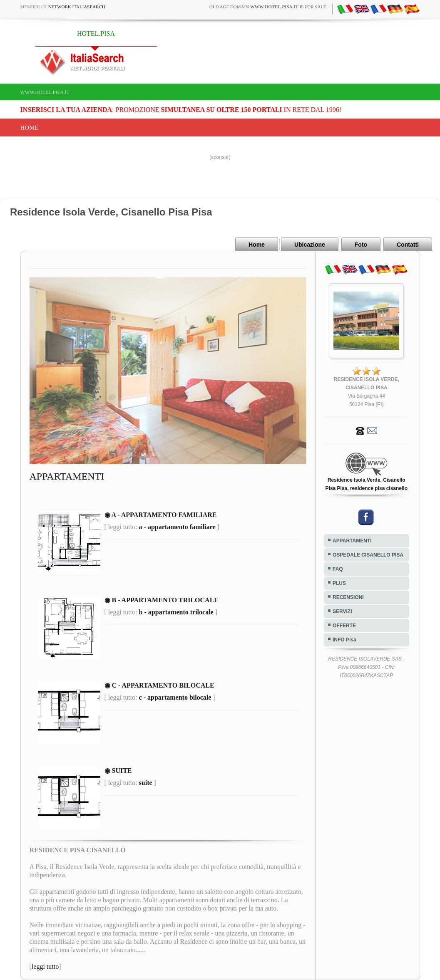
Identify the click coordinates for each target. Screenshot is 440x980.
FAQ (338, 569)
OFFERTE (344, 626)
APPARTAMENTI (352, 541)
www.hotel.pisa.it (45, 92)
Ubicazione (310, 245)
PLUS (339, 583)
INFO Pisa (344, 640)
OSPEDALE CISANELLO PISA (368, 555)
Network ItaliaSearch (77, 7)
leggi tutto (45, 966)
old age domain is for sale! (269, 7)
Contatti (408, 245)
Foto (361, 245)
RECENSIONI (348, 597)
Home (30, 128)
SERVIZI (342, 611)
